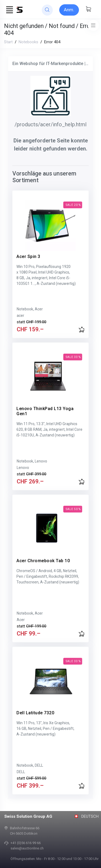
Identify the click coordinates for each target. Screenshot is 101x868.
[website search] (47, 10)
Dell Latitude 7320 (35, 713)
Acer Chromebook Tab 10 (43, 561)
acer (20, 315)
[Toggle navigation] (93, 25)
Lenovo (23, 468)
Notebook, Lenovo (32, 461)
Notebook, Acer (30, 309)
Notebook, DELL (30, 765)
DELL (21, 772)
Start (8, 42)
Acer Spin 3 (28, 257)
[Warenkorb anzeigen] (88, 9)
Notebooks (28, 42)
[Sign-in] (69, 10)
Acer (21, 620)
